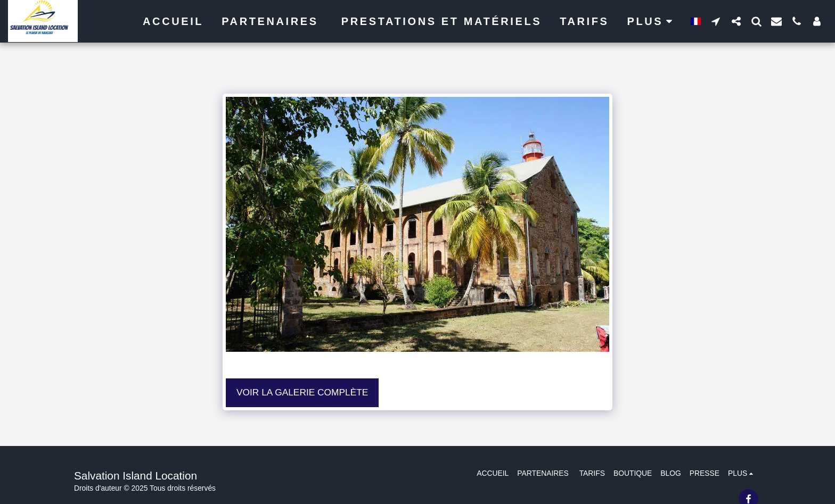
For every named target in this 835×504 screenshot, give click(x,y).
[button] (716, 21)
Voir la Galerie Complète (302, 392)
